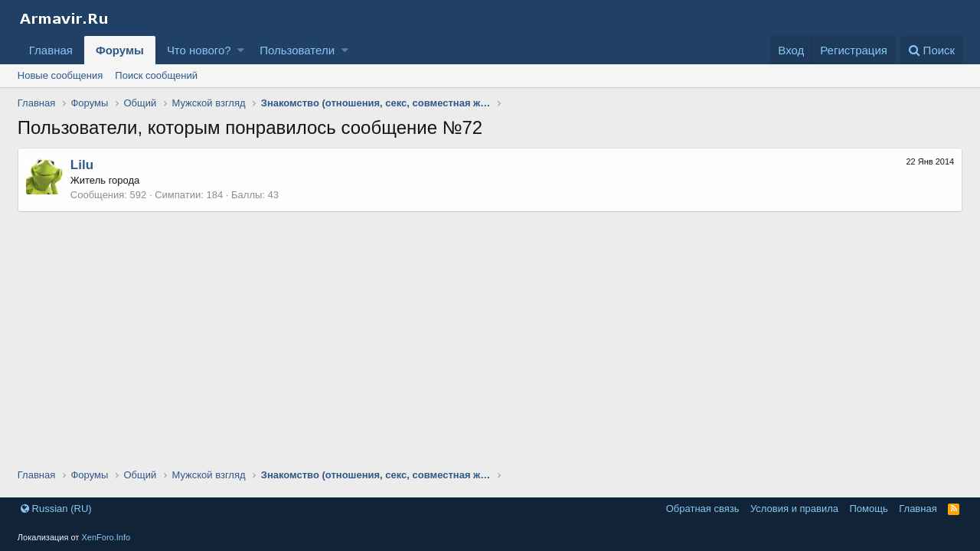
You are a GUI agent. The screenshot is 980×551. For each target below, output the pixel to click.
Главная (51, 50)
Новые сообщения (60, 75)
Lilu (82, 165)
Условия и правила (794, 509)
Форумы (120, 50)
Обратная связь (703, 509)
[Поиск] (931, 50)
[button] (241, 50)
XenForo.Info (106, 537)
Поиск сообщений (156, 75)
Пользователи (297, 50)
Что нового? (199, 50)
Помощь (869, 509)
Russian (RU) (56, 509)
